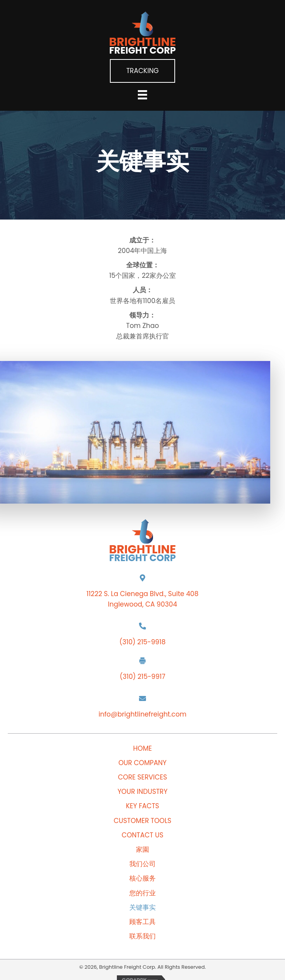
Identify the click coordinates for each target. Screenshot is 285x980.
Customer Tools (143, 821)
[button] (142, 71)
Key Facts (142, 806)
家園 (142, 850)
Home (142, 749)
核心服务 (142, 878)
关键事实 (142, 908)
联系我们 (142, 936)
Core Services (143, 777)
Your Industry (143, 792)
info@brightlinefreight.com (143, 714)
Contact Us (142, 835)
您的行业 (142, 893)
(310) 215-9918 (143, 642)
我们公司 (142, 864)
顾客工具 (142, 922)
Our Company (142, 763)
